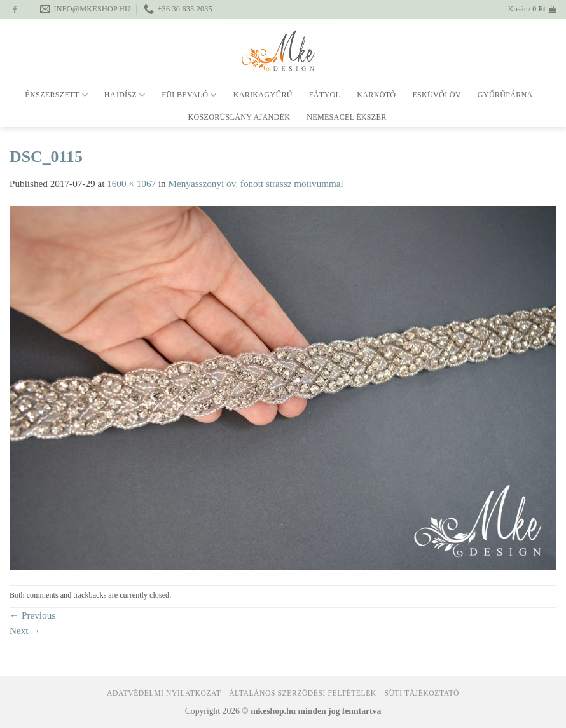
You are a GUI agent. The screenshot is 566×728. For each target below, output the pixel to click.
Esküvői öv (436, 95)
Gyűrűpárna (505, 95)
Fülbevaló (189, 95)
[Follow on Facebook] (15, 10)
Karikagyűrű (263, 95)
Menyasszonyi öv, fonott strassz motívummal (256, 183)
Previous (32, 615)
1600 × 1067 (131, 183)
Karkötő (376, 95)
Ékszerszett (56, 95)
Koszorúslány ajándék (239, 117)
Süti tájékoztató (422, 693)
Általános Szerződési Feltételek (303, 693)
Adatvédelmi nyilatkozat (164, 693)
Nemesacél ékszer (346, 117)
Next (25, 630)
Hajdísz (125, 95)
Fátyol (325, 95)
